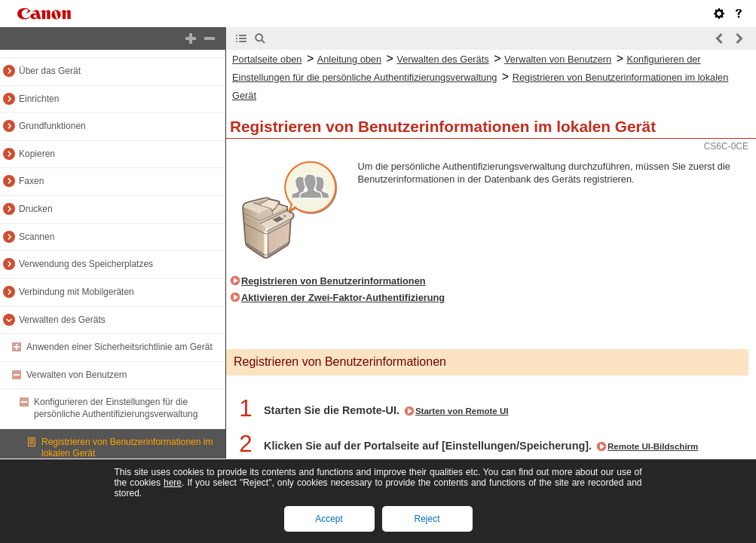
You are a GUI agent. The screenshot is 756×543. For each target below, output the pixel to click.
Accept (329, 519)
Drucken (36, 209)
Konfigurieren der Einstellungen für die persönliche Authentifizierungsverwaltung (116, 408)
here (173, 483)
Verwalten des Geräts (62, 320)
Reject (427, 519)
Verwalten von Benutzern (77, 375)
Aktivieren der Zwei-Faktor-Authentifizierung (343, 298)
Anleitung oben (349, 59)
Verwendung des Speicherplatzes (86, 264)
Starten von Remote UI (462, 411)
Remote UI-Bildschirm (653, 446)
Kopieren (37, 154)
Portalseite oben (267, 59)
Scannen (37, 237)
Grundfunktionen (52, 126)
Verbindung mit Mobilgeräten (77, 292)
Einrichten (39, 99)
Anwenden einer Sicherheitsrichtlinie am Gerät (119, 347)
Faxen (31, 181)
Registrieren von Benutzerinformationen (334, 281)
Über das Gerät (50, 71)
